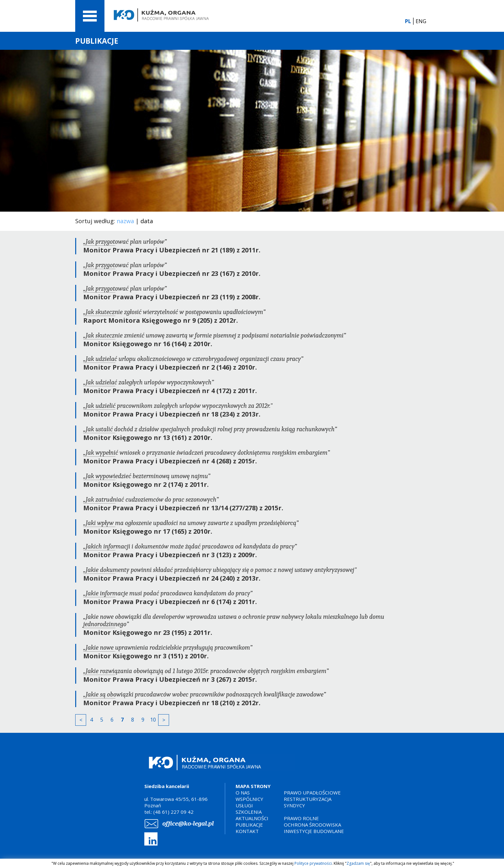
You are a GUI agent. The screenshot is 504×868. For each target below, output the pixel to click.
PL (408, 21)
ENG (421, 21)
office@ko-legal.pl (188, 824)
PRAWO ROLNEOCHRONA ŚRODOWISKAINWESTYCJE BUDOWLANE (314, 825)
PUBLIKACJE (249, 825)
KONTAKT (247, 831)
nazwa (125, 221)
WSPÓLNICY (249, 799)
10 (153, 720)
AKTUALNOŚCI (252, 818)
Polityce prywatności (313, 863)
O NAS (243, 793)
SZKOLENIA (249, 812)
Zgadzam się (358, 863)
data (147, 221)
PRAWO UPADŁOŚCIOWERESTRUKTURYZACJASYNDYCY (312, 799)
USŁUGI (244, 805)
